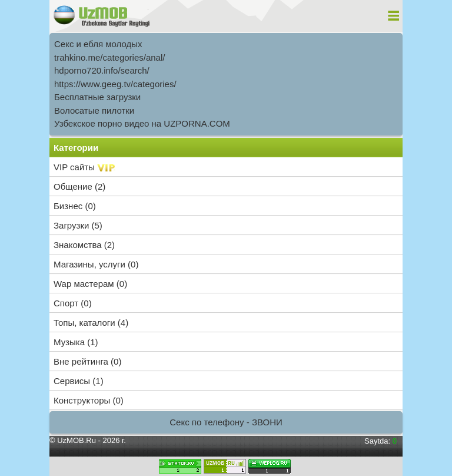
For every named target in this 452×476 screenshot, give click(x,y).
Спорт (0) (73, 303)
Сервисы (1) (79, 381)
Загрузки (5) (78, 225)
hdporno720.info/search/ (102, 70)
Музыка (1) (76, 342)
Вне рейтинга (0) (87, 361)
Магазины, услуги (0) (96, 264)
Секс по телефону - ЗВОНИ (226, 422)
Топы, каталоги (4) (91, 323)
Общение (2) (79, 186)
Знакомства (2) (84, 245)
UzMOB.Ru (77, 440)
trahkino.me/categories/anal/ (109, 57)
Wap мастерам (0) (90, 284)
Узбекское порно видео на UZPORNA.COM (142, 123)
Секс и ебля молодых (98, 44)
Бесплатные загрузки (97, 97)
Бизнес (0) (75, 206)
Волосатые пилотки (94, 110)
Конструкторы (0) (89, 400)
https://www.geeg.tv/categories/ (115, 84)
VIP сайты (84, 167)
